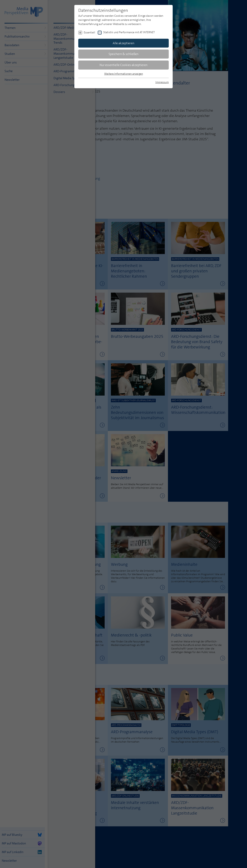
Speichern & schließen (124, 54)
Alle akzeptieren (124, 43)
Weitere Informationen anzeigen (124, 74)
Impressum (162, 82)
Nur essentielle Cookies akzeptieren (124, 65)
